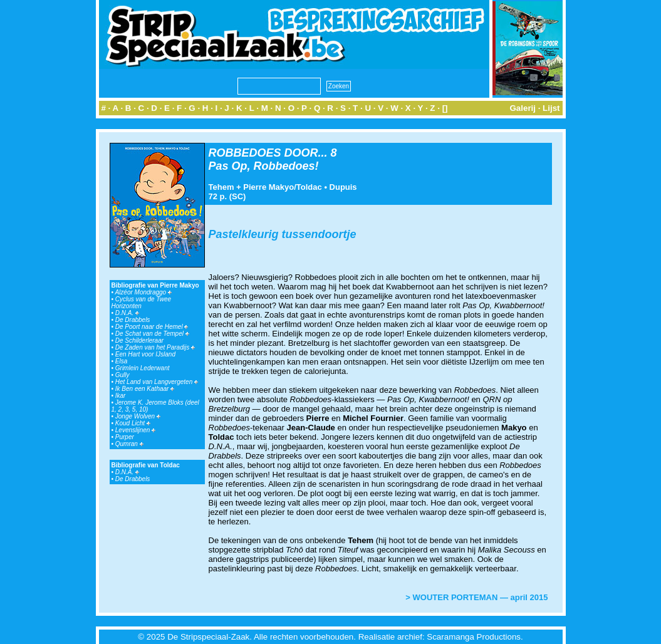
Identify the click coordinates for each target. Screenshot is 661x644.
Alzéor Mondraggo (143, 292)
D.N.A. (127, 313)
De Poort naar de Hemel (152, 327)
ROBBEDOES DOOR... (268, 153)
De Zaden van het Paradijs (155, 347)
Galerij (523, 108)
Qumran (129, 444)
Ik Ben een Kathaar (145, 389)
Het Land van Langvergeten (157, 382)
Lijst (551, 108)
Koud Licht (133, 423)
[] (445, 108)
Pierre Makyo (268, 187)
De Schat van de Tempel (152, 334)
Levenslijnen (135, 430)
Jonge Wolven (138, 416)
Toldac (309, 187)
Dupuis (343, 187)
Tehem (221, 187)
